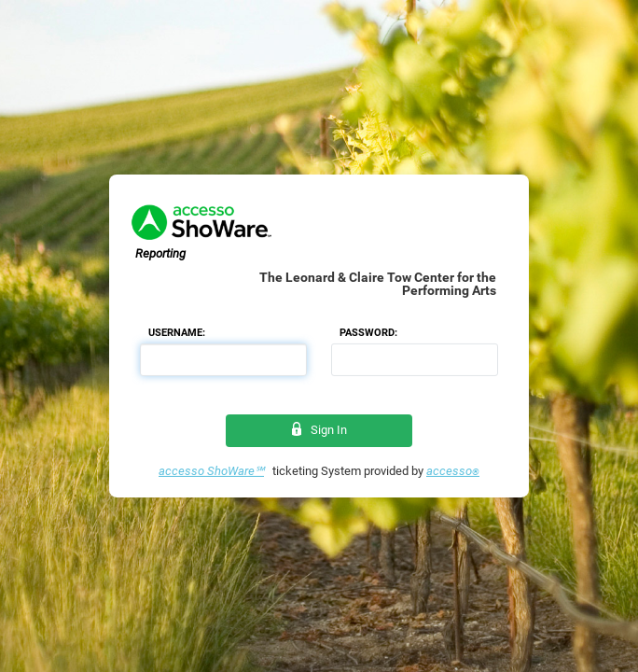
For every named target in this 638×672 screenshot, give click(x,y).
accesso (453, 471)
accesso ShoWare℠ (211, 471)
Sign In (319, 430)
